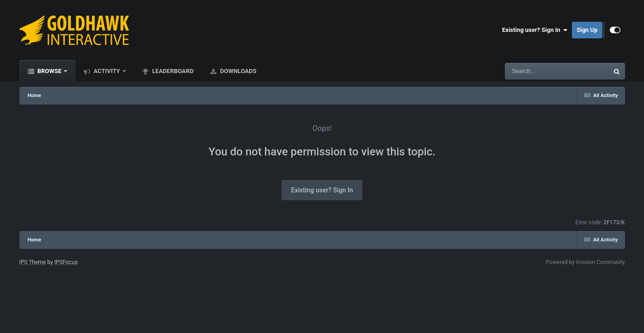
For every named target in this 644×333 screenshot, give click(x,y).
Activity (107, 71)
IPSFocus (66, 262)
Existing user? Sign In (535, 30)
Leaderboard (172, 71)
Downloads (238, 71)
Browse (50, 71)
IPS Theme (33, 262)
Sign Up (587, 30)
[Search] (534, 71)
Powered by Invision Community (586, 262)
